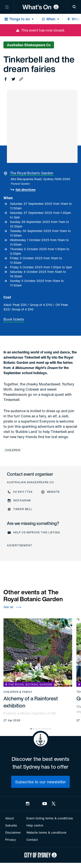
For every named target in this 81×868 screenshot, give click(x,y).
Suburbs (11, 825)
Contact (32, 840)
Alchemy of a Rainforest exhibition (31, 702)
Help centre (35, 825)
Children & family (18, 692)
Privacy (11, 840)
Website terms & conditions (46, 832)
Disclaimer (13, 832)
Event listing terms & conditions (50, 818)
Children (13, 450)
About (10, 818)
